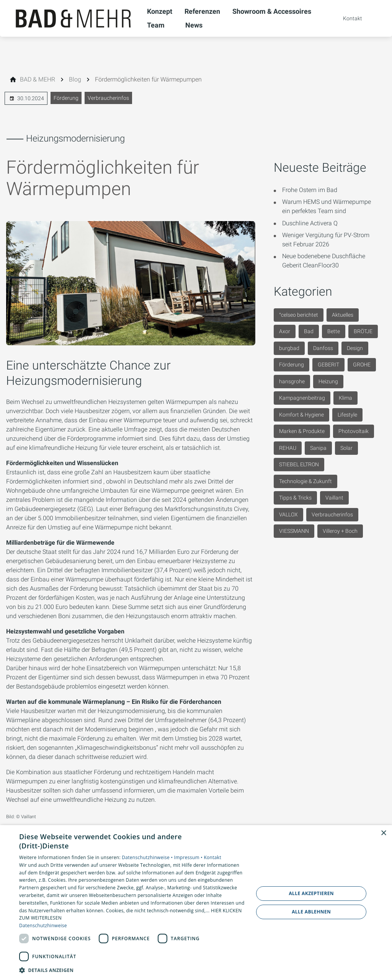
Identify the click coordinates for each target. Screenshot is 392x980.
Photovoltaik (354, 431)
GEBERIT (328, 365)
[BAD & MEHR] (38, 80)
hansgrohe (292, 381)
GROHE (362, 365)
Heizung (328, 381)
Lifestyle (347, 415)
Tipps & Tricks (295, 498)
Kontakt (212, 857)
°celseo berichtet (299, 315)
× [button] (383, 833)
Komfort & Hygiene (301, 415)
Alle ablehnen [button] (311, 912)
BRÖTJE (363, 331)
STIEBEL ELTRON (299, 464)
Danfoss (323, 348)
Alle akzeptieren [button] (311, 893)
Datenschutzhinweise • (148, 857)
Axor (285, 331)
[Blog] (75, 80)
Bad (309, 331)
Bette (334, 331)
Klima (345, 398)
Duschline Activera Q (310, 223)
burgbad (289, 348)
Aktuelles (343, 315)
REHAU (288, 448)
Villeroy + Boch (340, 531)
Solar (346, 448)
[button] (133, 970)
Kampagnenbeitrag (302, 398)
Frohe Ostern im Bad (310, 190)
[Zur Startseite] (73, 18)
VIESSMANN (294, 531)
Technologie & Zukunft (305, 481)
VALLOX (288, 514)
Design (355, 348)
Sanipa (318, 448)
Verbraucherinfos (108, 98)
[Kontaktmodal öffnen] (347, 18)
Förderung (66, 98)
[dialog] (196, 903)
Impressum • (189, 857)
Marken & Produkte (302, 431)
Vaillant (334, 498)
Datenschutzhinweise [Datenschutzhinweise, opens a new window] (43, 925)
